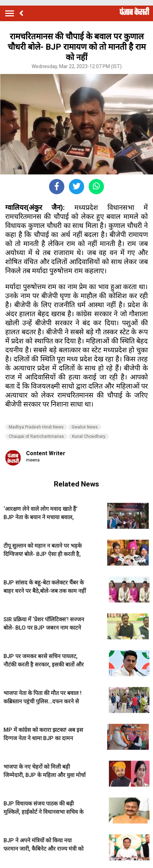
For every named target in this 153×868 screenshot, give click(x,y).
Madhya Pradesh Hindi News (36, 427)
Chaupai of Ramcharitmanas (36, 436)
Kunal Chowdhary (89, 436)
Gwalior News (85, 427)
